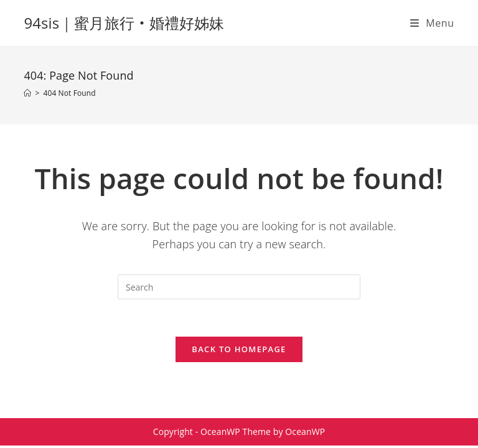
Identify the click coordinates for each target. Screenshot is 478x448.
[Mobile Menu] (432, 23)
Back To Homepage (239, 349)
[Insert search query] (239, 287)
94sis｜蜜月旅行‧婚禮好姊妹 (124, 23)
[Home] (27, 93)
